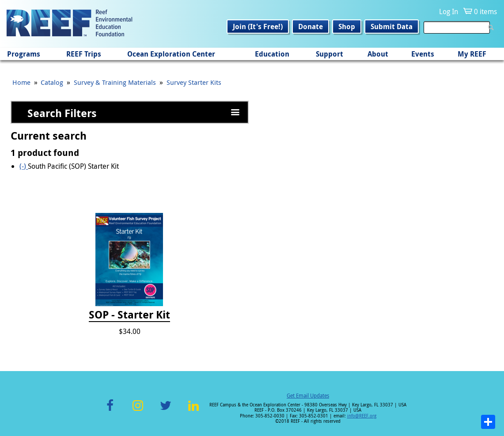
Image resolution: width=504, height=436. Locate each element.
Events (423, 54)
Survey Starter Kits (194, 82)
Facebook (110, 411)
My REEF (472, 54)
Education (272, 54)
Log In (449, 11)
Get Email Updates (308, 395)
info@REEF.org (362, 416)
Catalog (52, 82)
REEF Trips (84, 54)
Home (21, 82)
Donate (311, 27)
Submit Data (392, 27)
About (378, 54)
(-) (24, 166)
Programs (24, 54)
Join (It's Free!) (258, 27)
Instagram (138, 411)
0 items (485, 11)
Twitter (166, 411)
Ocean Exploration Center (171, 54)
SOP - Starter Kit (129, 315)
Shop (347, 27)
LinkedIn (194, 411)
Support (330, 54)
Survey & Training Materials (115, 82)
